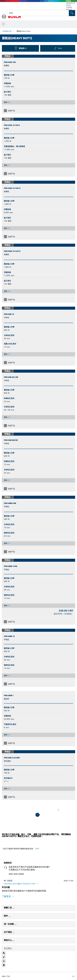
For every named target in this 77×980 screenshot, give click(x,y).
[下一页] (58, 810)
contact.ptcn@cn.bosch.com (20, 884)
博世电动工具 (71, 3)
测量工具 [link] (8, 908)
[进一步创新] (16, 925)
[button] (4, 954)
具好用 (68, 5)
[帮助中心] (14, 941)
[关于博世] (14, 933)
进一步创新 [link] (9, 924)
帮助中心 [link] (8, 940)
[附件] (10, 917)
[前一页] (19, 810)
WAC (37, 849)
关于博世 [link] (8, 932)
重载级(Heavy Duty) (24, 31)
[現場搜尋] (72, 13)
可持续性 (69, 7)
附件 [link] (6, 916)
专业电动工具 (7, 31)
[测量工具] (14, 908)
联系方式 (69, 9)
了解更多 (7, 896)
